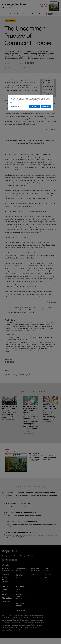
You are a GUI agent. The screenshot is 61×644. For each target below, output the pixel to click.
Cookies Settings (15, 106)
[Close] (51, 96)
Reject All (34, 106)
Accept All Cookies (46, 106)
